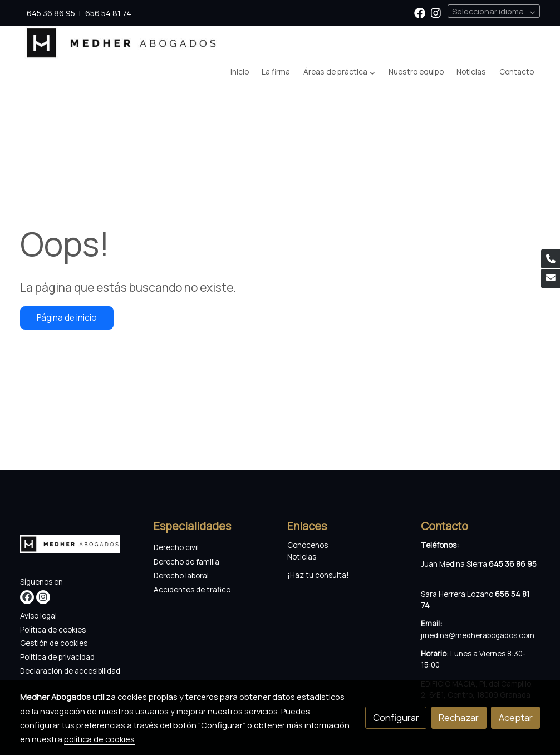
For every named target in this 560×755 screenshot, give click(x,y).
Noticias (302, 557)
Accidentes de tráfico (193, 590)
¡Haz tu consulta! (318, 575)
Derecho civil (176, 547)
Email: (431, 624)
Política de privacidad (57, 657)
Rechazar (459, 717)
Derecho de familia (186, 562)
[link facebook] (420, 12)
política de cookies (99, 739)
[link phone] (551, 259)
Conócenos (308, 545)
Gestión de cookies (54, 643)
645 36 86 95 (51, 13)
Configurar (396, 717)
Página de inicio (67, 318)
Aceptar (516, 717)
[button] (339, 72)
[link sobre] (80, 547)
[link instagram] (436, 12)
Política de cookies (53, 630)
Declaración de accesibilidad (70, 671)
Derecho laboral (181, 576)
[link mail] (551, 278)
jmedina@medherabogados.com (478, 635)
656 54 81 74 (108, 13)
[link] (122, 43)
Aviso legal (38, 616)
